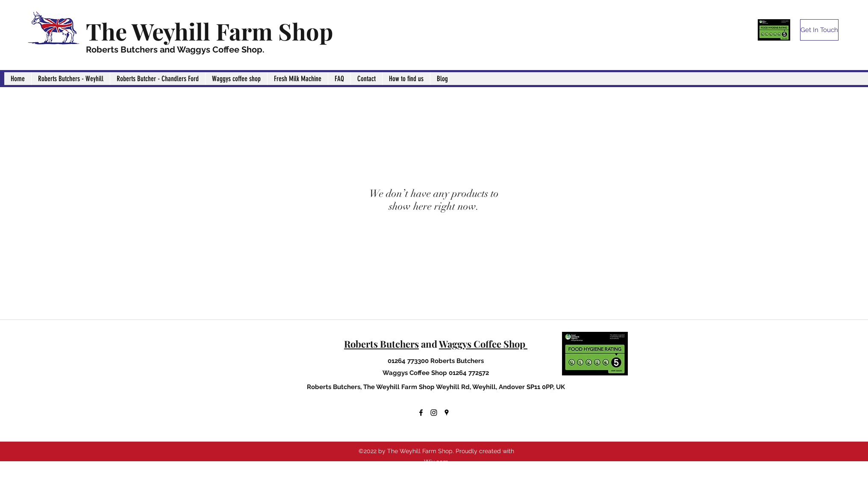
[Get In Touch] (819, 30)
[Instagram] (434, 413)
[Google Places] (447, 413)
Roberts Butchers (381, 344)
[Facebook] (421, 413)
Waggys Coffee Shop (483, 344)
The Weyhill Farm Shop (209, 31)
